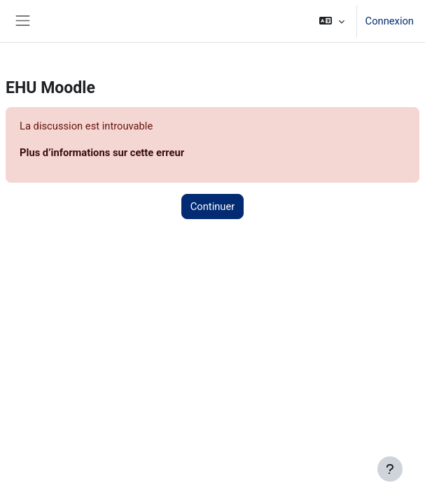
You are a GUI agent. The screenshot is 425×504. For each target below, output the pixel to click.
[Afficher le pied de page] (390, 469)
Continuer (213, 206)
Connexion (390, 21)
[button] (332, 21)
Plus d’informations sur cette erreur (102, 153)
